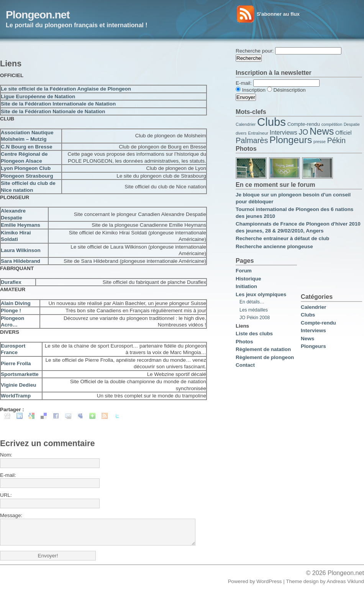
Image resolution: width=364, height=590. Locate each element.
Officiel (344, 133)
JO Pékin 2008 (255, 318)
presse (320, 142)
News (322, 131)
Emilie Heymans (20, 225)
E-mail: (8, 475)
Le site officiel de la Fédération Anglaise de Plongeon (66, 89)
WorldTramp (16, 396)
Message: (11, 515)
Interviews (284, 133)
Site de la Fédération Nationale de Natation (53, 111)
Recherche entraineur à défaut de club (282, 238)
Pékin (336, 141)
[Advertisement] (90, 50)
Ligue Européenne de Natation (38, 96)
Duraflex (11, 282)
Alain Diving (16, 303)
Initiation (246, 286)
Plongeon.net (38, 15)
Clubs (271, 122)
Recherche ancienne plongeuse (274, 246)
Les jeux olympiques (261, 294)
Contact (245, 365)
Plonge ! (11, 311)
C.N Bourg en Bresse (26, 147)
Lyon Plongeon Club (26, 168)
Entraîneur (258, 133)
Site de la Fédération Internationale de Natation (58, 104)
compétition (332, 124)
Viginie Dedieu (18, 385)
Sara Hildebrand (20, 261)
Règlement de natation (263, 349)
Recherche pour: (255, 51)
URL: (6, 495)
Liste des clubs (254, 334)
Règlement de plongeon (265, 357)
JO (304, 132)
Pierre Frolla (16, 363)
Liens (242, 326)
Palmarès (252, 140)
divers (241, 133)
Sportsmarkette (20, 374)
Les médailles (254, 310)
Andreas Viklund (345, 581)
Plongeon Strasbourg (27, 176)
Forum (244, 271)
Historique (248, 279)
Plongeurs (291, 140)
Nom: (6, 455)
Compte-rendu (304, 124)
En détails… (252, 302)
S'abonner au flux (278, 14)
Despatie (352, 124)
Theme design (302, 581)
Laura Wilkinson (21, 250)
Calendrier (246, 124)
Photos (244, 342)
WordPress (269, 581)
